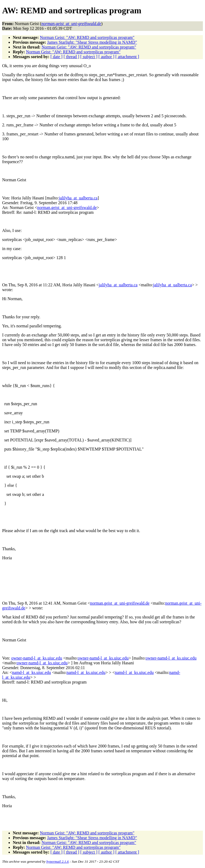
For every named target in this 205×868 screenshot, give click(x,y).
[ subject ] (89, 57)
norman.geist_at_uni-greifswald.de (67, 208)
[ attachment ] (127, 57)
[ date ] (56, 57)
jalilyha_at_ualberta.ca (78, 198)
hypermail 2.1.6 (58, 861)
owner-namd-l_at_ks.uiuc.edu (37, 658)
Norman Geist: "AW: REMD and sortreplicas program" (87, 37)
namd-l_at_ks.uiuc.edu (31, 672)
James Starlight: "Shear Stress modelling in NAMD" (92, 42)
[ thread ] (71, 57)
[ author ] (107, 57)
